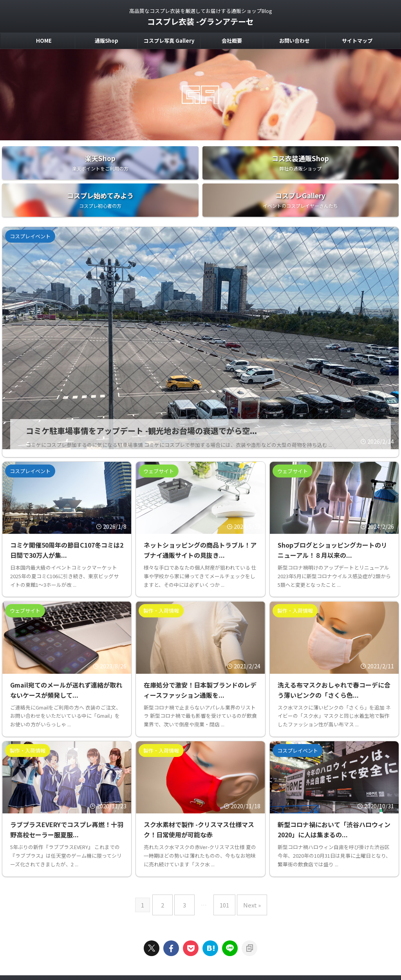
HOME (44, 41)
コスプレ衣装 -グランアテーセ (200, 21)
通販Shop (107, 41)
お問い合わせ (294, 41)
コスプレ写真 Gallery (169, 41)
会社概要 (232, 41)
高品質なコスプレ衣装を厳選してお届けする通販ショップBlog (200, 943)
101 (222, 865)
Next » (246, 865)
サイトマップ (357, 41)
